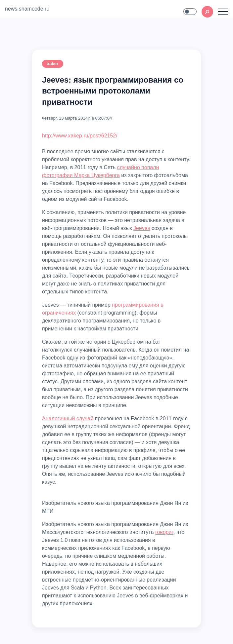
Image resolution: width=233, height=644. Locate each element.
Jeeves (142, 228)
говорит (164, 532)
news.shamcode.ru (27, 9)
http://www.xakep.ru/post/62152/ (80, 136)
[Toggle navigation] (223, 12)
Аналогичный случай (68, 418)
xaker (53, 64)
